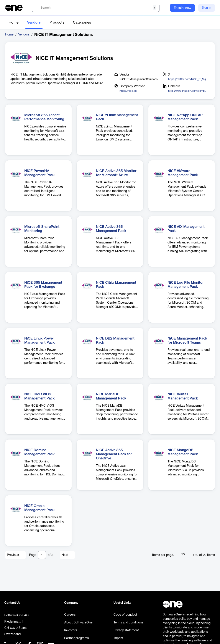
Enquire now (182, 8)
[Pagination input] (42, 555)
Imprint (118, 638)
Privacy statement (126, 630)
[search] (96, 8)
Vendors (34, 23)
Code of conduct (125, 615)
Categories (82, 23)
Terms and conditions (128, 623)
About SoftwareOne (78, 623)
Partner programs (76, 638)
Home (14, 23)
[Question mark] (164, 8)
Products (57, 23)
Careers (70, 615)
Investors (71, 630)
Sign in (206, 8)
